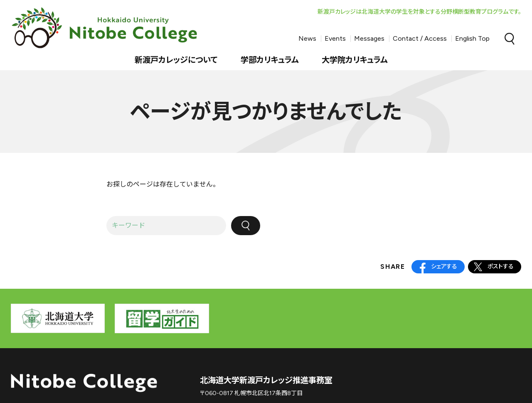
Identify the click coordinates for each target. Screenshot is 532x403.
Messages (369, 38)
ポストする (501, 267)
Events (335, 38)
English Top (472, 38)
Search (510, 39)
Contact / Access (420, 38)
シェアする (444, 267)
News (307, 38)
